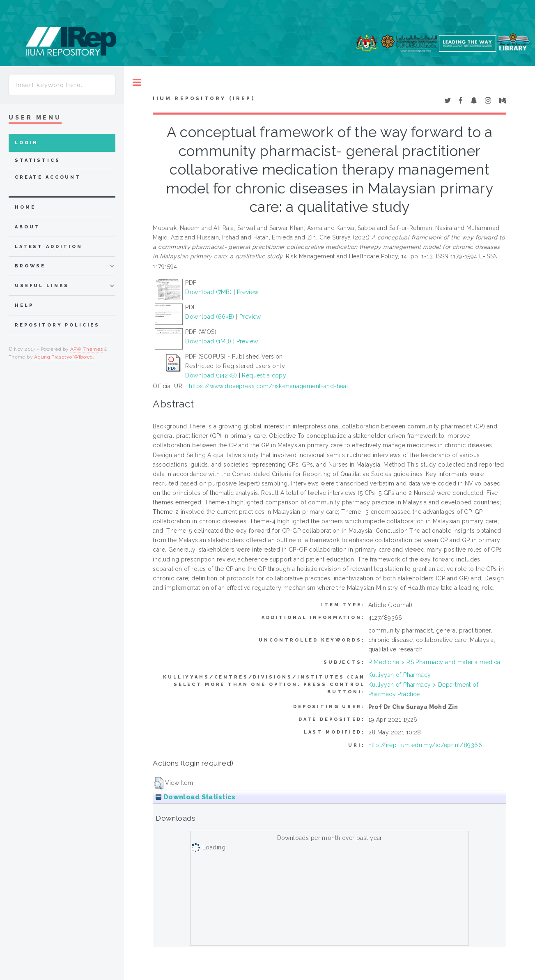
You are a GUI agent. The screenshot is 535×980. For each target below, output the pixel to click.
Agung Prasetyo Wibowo (63, 357)
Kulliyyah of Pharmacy (400, 675)
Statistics (38, 160)
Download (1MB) (208, 341)
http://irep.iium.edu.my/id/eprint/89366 (425, 745)
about (27, 227)
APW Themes (87, 349)
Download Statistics (195, 797)
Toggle (137, 82)
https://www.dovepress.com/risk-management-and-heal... (271, 386)
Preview (248, 292)
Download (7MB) (208, 292)
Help (24, 305)
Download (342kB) (211, 375)
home (25, 207)
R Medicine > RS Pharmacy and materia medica (434, 662)
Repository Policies (57, 325)
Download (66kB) (210, 317)
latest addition (49, 247)
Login (26, 143)
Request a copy (264, 375)
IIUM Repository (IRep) (204, 99)
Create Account (48, 177)
